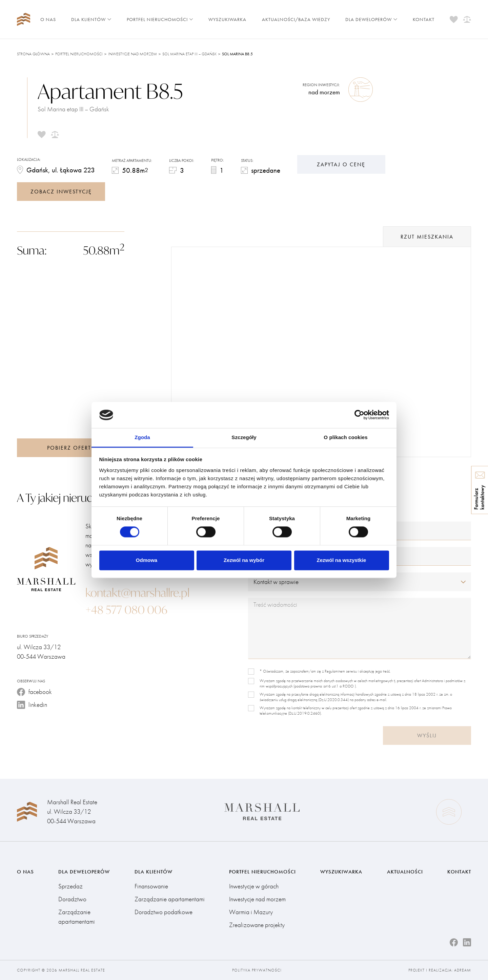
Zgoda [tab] (142, 437)
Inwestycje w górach (254, 886)
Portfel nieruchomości (160, 19)
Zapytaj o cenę (341, 164)
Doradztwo (72, 899)
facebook (34, 692)
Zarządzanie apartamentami (77, 917)
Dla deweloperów (371, 19)
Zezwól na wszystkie (342, 560)
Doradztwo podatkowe (164, 912)
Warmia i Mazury (251, 912)
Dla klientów (91, 19)
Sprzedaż (70, 886)
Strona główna (33, 54)
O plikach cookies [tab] (345, 437)
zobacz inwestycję (61, 192)
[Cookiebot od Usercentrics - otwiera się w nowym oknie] (359, 415)
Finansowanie (151, 886)
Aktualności (405, 872)
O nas (48, 19)
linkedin (32, 705)
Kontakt (424, 19)
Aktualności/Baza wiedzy (296, 19)
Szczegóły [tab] (244, 437)
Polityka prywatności (257, 970)
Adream (463, 970)
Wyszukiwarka (227, 19)
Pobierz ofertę (71, 448)
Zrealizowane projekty (257, 925)
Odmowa (147, 560)
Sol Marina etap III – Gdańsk (189, 54)
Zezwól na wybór (244, 560)
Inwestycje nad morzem (133, 54)
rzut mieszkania (427, 237)
